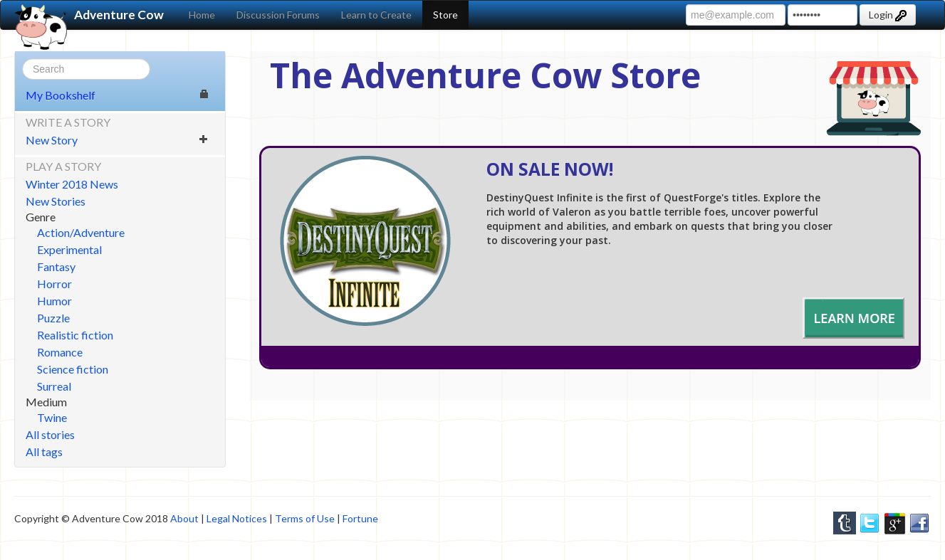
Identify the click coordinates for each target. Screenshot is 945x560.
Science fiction (73, 369)
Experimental (69, 249)
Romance (60, 352)
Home (202, 15)
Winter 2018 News (72, 184)
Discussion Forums (278, 15)
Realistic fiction (75, 335)
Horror (54, 284)
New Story (117, 140)
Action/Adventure (81, 232)
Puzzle (53, 318)
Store (445, 15)
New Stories (56, 201)
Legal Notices (237, 518)
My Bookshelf (117, 95)
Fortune (360, 518)
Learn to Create (376, 15)
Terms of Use (305, 518)
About (184, 518)
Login (888, 15)
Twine (52, 417)
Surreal (54, 386)
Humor (54, 301)
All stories (50, 434)
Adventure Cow (89, 15)
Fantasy (56, 266)
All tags (44, 451)
